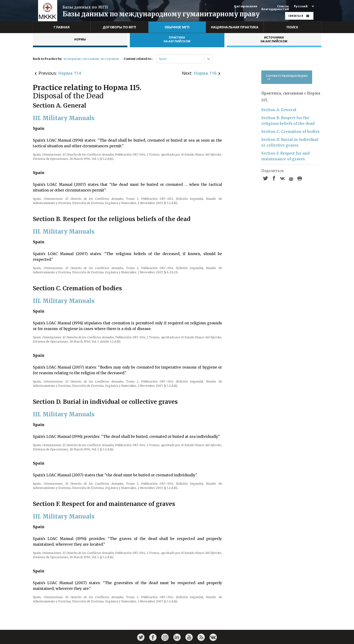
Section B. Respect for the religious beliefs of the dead (288, 121)
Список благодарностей (275, 8)
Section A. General (279, 110)
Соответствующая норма (287, 77)
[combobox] (159, 59)
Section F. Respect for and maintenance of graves (285, 156)
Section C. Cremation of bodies (290, 132)
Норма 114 (70, 73)
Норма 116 (205, 73)
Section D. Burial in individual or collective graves (290, 142)
